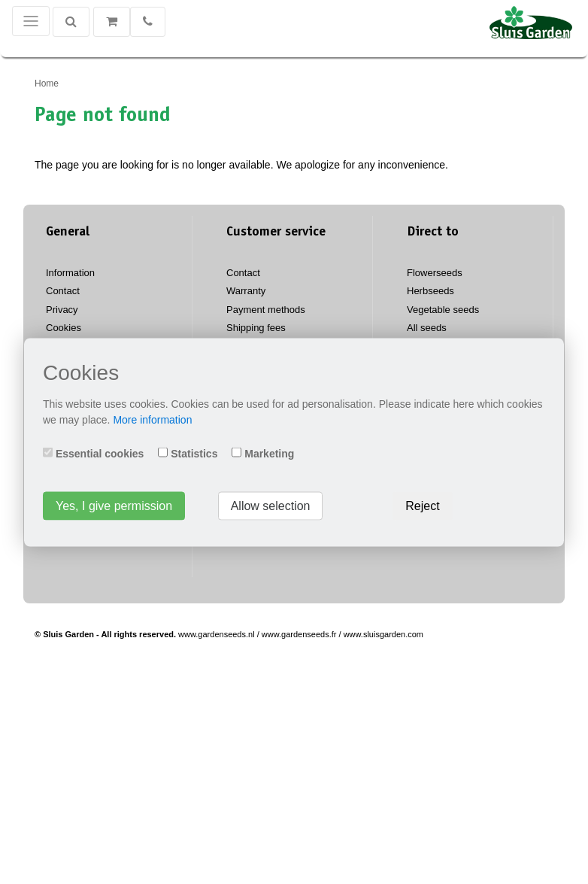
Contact (63, 291)
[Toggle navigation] (31, 21)
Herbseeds (430, 291)
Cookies (64, 328)
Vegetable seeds (443, 310)
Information (70, 273)
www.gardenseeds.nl (217, 634)
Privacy (62, 310)
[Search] (71, 22)
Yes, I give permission (114, 505)
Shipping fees (256, 328)
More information (152, 419)
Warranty (246, 291)
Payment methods (266, 310)
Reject (422, 505)
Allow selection (271, 505)
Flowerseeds (435, 273)
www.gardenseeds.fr (299, 634)
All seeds (427, 328)
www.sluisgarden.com (383, 634)
